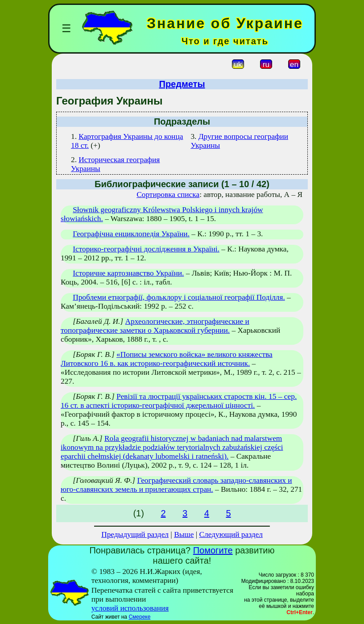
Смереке (139, 617)
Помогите (213, 550)
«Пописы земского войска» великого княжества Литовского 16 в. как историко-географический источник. (167, 359)
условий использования (130, 608)
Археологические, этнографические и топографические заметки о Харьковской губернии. (155, 326)
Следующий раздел (231, 534)
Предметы (182, 84)
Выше (184, 534)
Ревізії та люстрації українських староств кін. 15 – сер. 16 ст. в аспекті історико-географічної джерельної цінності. (179, 401)
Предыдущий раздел (135, 534)
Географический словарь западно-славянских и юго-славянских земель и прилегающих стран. (176, 485)
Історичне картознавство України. (128, 273)
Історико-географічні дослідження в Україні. (146, 249)
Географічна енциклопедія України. (131, 234)
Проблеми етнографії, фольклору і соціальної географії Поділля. (179, 297)
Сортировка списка (168, 195)
